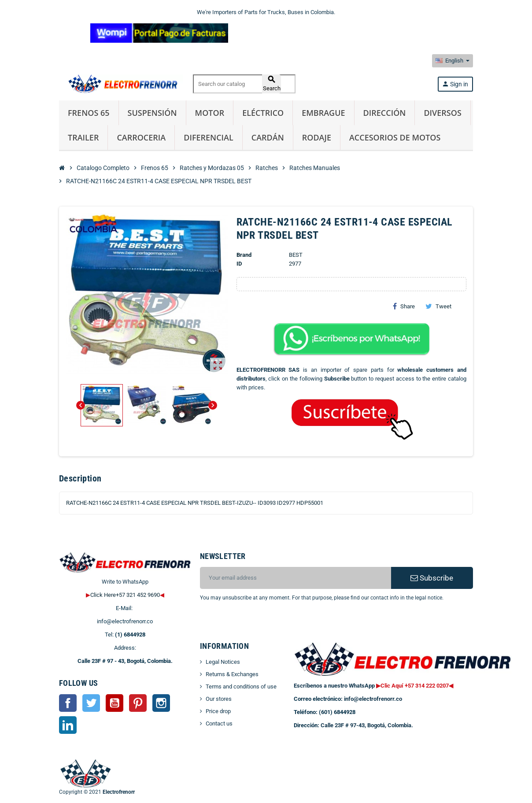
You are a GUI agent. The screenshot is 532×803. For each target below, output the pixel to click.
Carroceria (141, 137)
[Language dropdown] (453, 61)
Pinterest (138, 703)
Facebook (68, 703)
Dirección (385, 113)
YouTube (115, 703)
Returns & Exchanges (232, 674)
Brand (244, 255)
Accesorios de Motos (395, 137)
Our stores (219, 699)
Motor (210, 113)
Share (404, 306)
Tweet (438, 306)
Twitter (91, 703)
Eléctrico (263, 113)
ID (239, 264)
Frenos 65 (89, 113)
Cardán (268, 137)
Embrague (323, 113)
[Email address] (296, 578)
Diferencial (209, 137)
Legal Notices (223, 662)
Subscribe (432, 578)
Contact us (219, 723)
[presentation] (271, 625)
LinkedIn (68, 725)
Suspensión (152, 113)
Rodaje (317, 137)
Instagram (161, 703)
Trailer (83, 137)
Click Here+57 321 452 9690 (125, 595)
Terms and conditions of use (241, 686)
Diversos (442, 113)
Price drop (218, 711)
